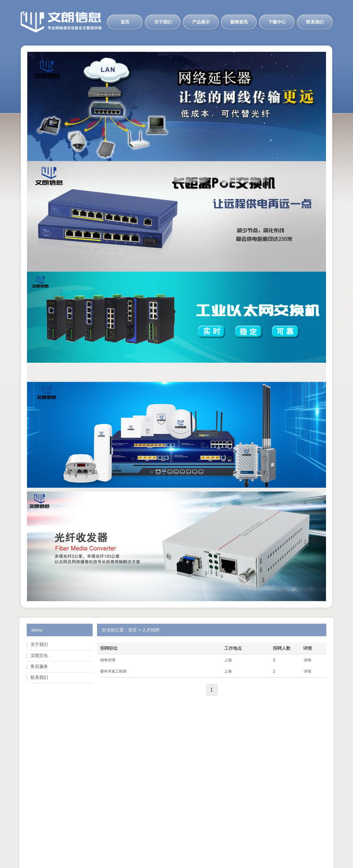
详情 (307, 660)
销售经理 (108, 660)
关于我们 (163, 22)
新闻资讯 (239, 22)
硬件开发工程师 (113, 671)
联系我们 (315, 22)
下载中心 (277, 22)
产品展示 (201, 22)
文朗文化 (39, 655)
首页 (125, 22)
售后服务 (39, 666)
